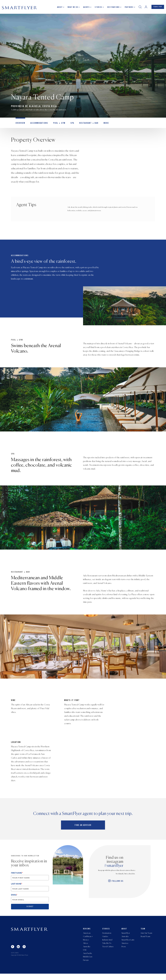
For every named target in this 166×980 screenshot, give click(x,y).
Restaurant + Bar (82, 127)
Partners (126, 8)
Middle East (88, 962)
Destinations (110, 8)
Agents (83, 8)
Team (143, 931)
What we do (70, 8)
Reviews (87, 931)
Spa (67, 127)
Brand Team (145, 939)
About (57, 8)
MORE (98, 127)
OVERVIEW (20, 127)
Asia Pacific (88, 959)
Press (124, 951)
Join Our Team (146, 935)
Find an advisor (83, 828)
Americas (87, 935)
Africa (86, 947)
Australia (87, 951)
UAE (85, 955)
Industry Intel (107, 943)
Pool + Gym (55, 127)
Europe (86, 966)
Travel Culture (108, 951)
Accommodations (37, 127)
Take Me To (107, 947)
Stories (95, 8)
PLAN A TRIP (156, 8)
